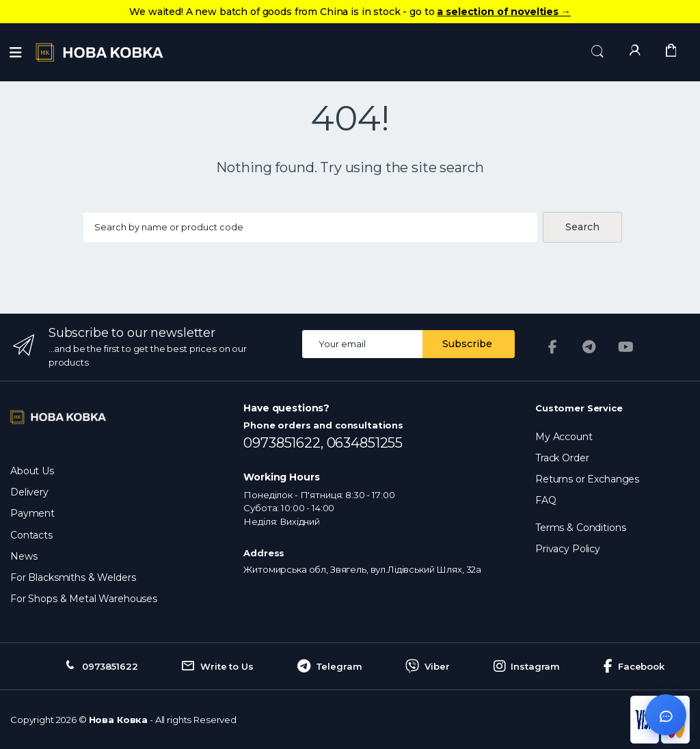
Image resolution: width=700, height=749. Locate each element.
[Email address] (363, 344)
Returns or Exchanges (587, 479)
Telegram (330, 666)
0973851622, (285, 443)
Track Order (562, 458)
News (24, 556)
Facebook (634, 666)
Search (582, 227)
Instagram (527, 666)
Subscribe (467, 344)
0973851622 (100, 666)
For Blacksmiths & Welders (73, 577)
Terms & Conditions (580, 528)
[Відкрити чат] (666, 715)
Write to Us (217, 666)
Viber (427, 666)
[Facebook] (552, 347)
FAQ (546, 500)
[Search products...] (310, 227)
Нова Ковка (119, 720)
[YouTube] (626, 347)
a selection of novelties (503, 12)
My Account (564, 437)
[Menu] (16, 53)
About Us (32, 471)
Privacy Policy (568, 549)
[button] (597, 52)
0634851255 (365, 443)
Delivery (29, 492)
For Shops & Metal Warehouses (84, 599)
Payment (32, 513)
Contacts (31, 535)
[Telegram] (589, 347)
